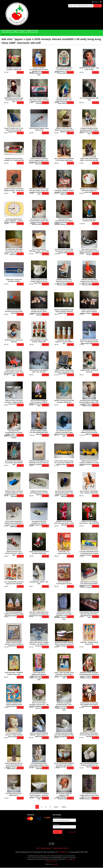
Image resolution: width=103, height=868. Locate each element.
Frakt (37, 848)
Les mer (68, 860)
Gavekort (19, 31)
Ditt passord (56, 824)
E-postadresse (57, 818)
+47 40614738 (63, 852)
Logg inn (26, 31)
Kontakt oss (34, 31)
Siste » (64, 807)
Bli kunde (11, 31)
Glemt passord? (72, 832)
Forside (4, 31)
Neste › (56, 807)
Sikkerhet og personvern (61, 848)
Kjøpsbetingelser (46, 848)
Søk (97, 6)
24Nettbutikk (55, 864)
